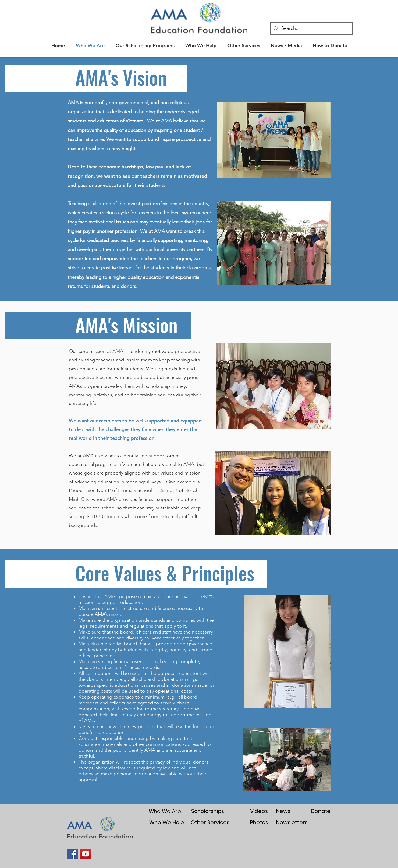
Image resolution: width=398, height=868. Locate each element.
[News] (283, 811)
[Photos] (259, 822)
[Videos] (259, 811)
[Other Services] (210, 822)
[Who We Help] (166, 822)
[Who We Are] (165, 811)
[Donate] (321, 811)
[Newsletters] (292, 822)
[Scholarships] (208, 811)
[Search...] (311, 28)
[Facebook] (72, 854)
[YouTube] (86, 854)
